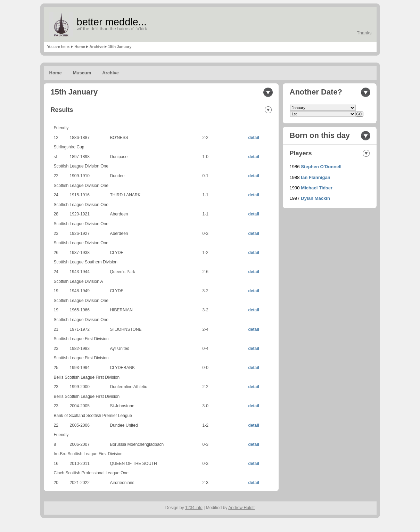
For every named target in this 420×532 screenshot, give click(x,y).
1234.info (194, 508)
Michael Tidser (317, 188)
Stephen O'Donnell (321, 167)
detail (254, 138)
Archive (97, 47)
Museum (82, 73)
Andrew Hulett (241, 508)
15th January (120, 47)
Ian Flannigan (315, 177)
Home (80, 47)
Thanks (364, 33)
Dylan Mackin (315, 198)
